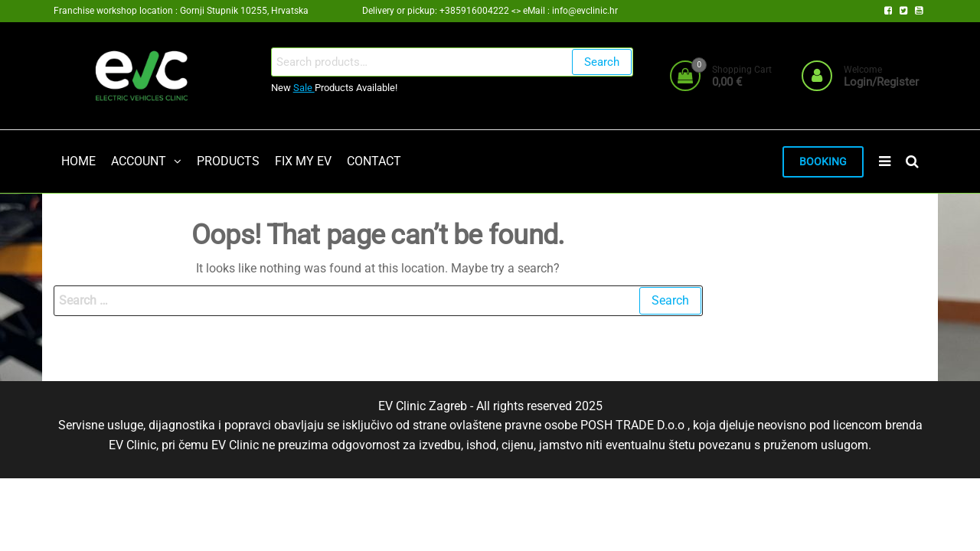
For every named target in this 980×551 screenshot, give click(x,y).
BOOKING (823, 162)
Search (602, 62)
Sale (304, 88)
